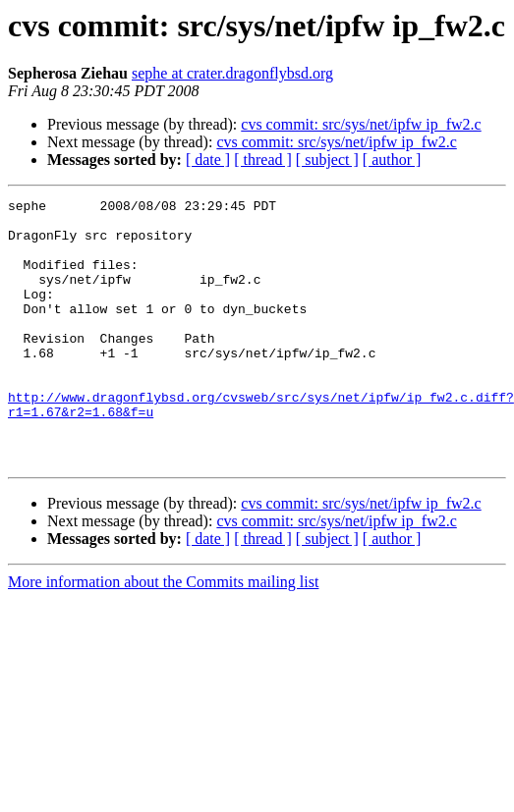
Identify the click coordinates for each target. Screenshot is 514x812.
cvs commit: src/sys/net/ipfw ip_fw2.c (361, 124)
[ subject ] (327, 160)
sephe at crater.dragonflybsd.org (232, 73)
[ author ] (392, 160)
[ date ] (208, 160)
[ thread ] (263, 160)
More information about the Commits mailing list (163, 635)
